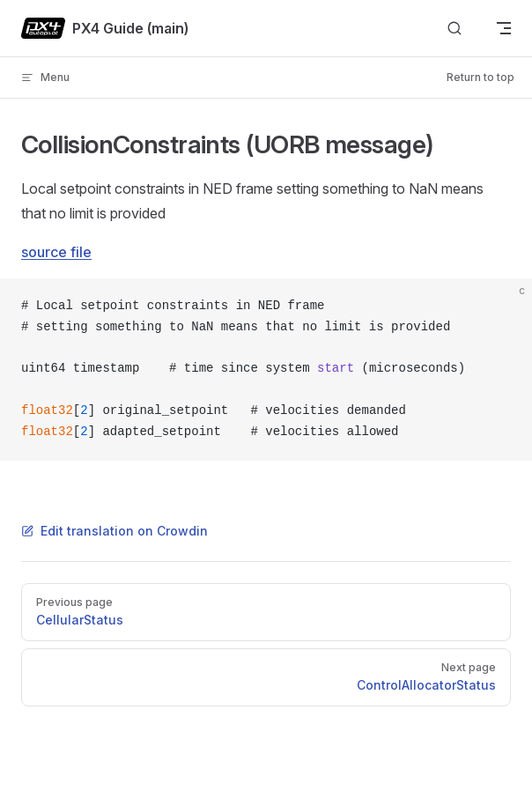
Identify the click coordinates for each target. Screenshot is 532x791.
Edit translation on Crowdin (115, 531)
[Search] (454, 29)
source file (56, 252)
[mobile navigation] (504, 28)
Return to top (480, 77)
